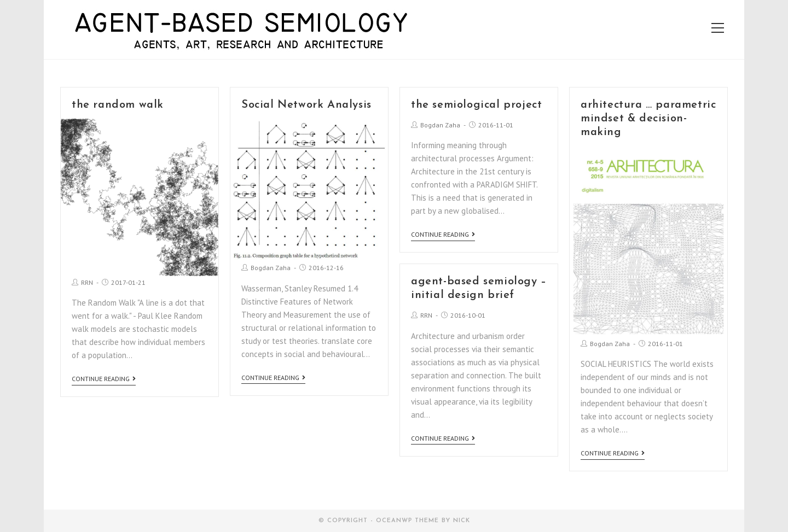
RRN (87, 282)
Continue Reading (104, 379)
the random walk (118, 105)
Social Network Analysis (306, 105)
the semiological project (476, 105)
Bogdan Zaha (271, 268)
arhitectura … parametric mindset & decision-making (648, 119)
